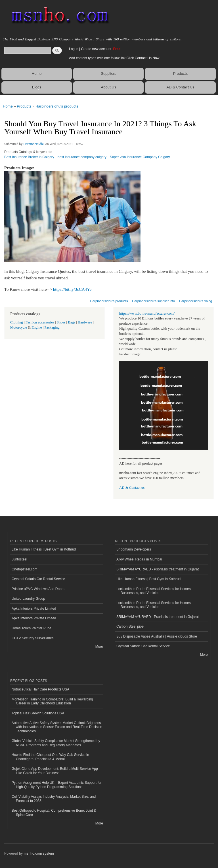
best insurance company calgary (82, 157)
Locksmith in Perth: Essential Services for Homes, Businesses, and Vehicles (154, 591)
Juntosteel (19, 559)
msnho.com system (39, 853)
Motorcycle (19, 327)
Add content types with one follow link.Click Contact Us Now (114, 58)
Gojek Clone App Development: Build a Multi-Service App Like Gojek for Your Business (55, 771)
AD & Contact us (132, 488)
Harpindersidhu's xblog (196, 301)
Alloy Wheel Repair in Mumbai (139, 559)
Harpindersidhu (34, 144)
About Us (109, 87)
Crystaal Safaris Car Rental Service (38, 579)
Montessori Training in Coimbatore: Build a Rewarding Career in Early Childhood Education (52, 701)
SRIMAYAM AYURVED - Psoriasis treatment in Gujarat (158, 569)
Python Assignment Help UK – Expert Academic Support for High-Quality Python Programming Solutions (56, 785)
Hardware (85, 322)
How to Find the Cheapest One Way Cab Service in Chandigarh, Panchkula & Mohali (50, 757)
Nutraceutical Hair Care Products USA (40, 689)
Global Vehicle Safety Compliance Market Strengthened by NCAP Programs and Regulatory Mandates (56, 743)
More (99, 647)
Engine (37, 327)
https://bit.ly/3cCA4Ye (72, 289)
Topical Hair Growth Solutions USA (38, 713)
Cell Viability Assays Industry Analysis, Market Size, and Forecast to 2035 (54, 799)
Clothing (17, 322)
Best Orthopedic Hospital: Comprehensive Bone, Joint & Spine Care (54, 813)
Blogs (37, 87)
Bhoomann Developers (134, 549)
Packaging (52, 327)
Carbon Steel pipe (130, 626)
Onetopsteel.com (25, 569)
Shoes (61, 322)
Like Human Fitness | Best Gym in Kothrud (44, 549)
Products (180, 74)
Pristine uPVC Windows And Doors (38, 589)
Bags (72, 322)
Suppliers (108, 74)
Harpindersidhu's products (57, 106)
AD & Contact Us (180, 87)
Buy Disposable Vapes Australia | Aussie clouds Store (157, 636)
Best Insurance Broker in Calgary (29, 157)
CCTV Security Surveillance (33, 638)
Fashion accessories (40, 322)
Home (37, 74)
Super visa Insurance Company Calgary (140, 157)
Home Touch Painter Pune (32, 628)
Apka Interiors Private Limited (34, 609)
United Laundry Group (28, 599)
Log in (74, 49)
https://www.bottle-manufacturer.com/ (147, 314)
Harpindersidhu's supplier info (153, 301)
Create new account (97, 49)
